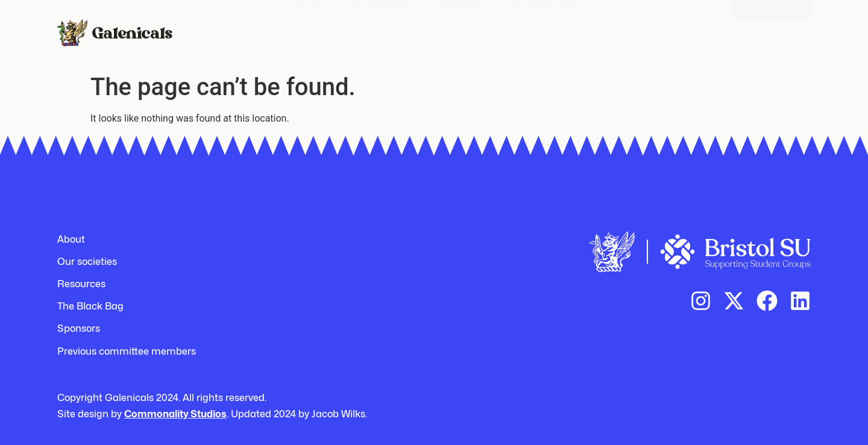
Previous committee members (127, 351)
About (309, 25)
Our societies (378, 25)
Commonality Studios (175, 414)
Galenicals (132, 32)
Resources (458, 25)
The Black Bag (539, 25)
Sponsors (79, 328)
